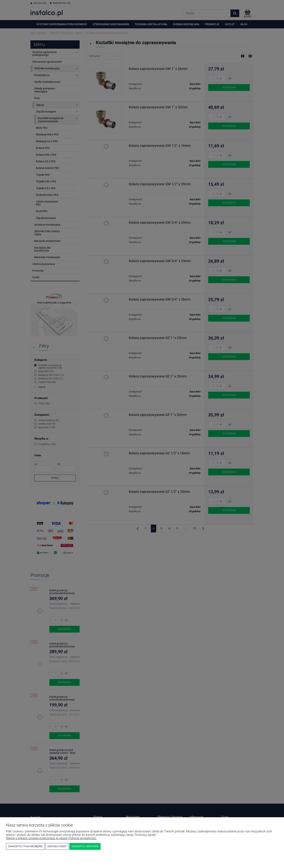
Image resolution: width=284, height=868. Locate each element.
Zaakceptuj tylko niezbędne (25, 846)
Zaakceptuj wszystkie (85, 846)
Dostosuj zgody (57, 846)
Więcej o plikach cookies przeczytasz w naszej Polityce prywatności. (51, 838)
